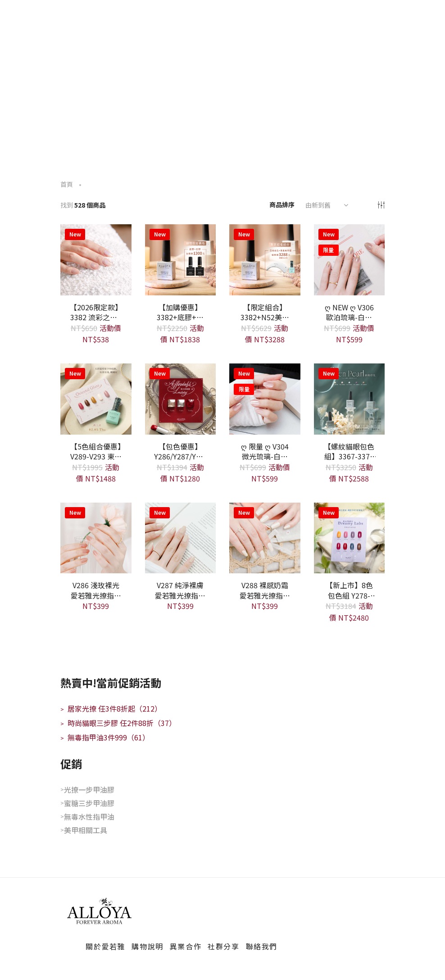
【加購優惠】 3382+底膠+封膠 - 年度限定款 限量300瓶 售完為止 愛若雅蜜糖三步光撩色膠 (180, 312)
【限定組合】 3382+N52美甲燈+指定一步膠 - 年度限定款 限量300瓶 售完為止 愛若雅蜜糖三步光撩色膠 (265, 312)
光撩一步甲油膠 (89, 789)
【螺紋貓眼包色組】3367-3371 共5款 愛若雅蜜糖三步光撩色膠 (349, 451)
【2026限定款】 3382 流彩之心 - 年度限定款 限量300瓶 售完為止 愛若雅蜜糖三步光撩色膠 (96, 312)
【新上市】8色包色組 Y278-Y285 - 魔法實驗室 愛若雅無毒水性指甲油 (349, 590)
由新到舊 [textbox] (318, 205)
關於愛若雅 (105, 946)
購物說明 (147, 946)
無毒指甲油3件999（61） (105, 737)
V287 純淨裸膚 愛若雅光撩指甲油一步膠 (180, 590)
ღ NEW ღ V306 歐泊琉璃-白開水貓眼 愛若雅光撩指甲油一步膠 (349, 312)
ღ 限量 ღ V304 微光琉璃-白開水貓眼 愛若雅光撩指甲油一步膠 (265, 451)
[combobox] (326, 205)
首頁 (67, 184)
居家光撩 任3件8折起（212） (111, 708)
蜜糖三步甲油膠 (89, 803)
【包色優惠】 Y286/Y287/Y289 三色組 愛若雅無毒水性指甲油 (181, 451)
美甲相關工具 (86, 830)
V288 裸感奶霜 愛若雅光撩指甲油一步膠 (265, 590)
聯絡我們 (262, 946)
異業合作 (186, 946)
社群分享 (223, 946)
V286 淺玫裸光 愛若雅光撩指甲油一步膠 (96, 590)
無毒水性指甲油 (89, 817)
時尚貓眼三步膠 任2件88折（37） (118, 723)
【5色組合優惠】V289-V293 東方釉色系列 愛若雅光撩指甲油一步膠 (96, 451)
